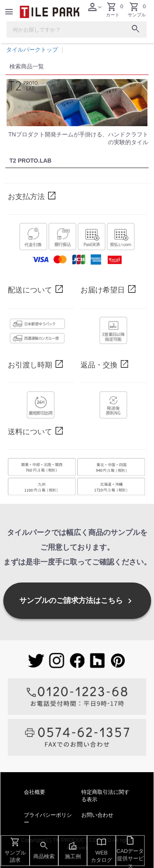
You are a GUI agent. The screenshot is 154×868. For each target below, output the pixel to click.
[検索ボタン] (136, 30)
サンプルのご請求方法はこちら (77, 601)
